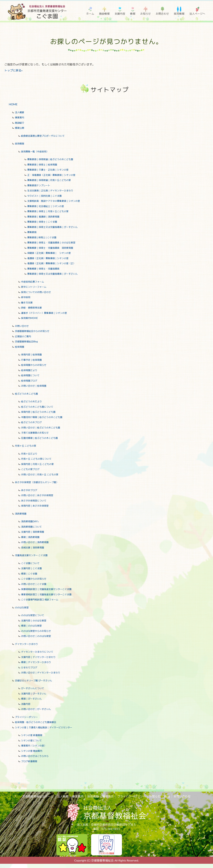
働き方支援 (27, 303)
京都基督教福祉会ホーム (38, 796)
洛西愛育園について (31, 527)
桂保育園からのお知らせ (34, 365)
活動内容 (26, 704)
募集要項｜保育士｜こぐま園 (42, 222)
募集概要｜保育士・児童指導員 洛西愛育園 (50, 248)
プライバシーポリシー (26, 717)
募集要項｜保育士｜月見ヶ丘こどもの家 (48, 211)
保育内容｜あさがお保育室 (35, 506)
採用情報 (179, 14)
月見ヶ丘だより (29, 454)
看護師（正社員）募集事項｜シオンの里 (48, 258)
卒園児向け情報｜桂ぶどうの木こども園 (42, 417)
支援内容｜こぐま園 (31, 568)
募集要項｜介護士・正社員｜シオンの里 (48, 170)
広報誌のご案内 (23, 336)
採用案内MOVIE (29, 318)
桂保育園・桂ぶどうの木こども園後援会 (36, 722)
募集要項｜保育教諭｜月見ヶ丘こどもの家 (49, 180)
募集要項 (32, 232)
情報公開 (20, 128)
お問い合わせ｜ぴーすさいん (36, 709)
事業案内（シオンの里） (34, 746)
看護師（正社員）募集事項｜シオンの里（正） (51, 263)
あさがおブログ (29, 490)
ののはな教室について (33, 615)
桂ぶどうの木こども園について (37, 407)
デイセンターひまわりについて (37, 652)
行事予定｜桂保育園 (31, 360)
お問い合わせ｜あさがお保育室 (37, 495)
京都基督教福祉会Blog (26, 341)
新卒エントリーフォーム (34, 287)
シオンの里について (31, 740)
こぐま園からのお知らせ (34, 579)
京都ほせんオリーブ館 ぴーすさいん (34, 681)
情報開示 (108, 796)
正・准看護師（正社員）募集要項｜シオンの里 (51, 175)
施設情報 (104, 14)
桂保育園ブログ (29, 381)
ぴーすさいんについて (33, 688)
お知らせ (146, 14)
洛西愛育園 (21, 514)
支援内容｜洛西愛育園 (33, 532)
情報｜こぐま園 (29, 574)
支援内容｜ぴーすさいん (34, 694)
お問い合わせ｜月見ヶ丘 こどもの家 (40, 474)
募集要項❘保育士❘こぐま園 (42, 237)
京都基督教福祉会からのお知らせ (32, 331)
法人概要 (20, 112)
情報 (133, 14)
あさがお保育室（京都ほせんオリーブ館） (37, 482)
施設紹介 (20, 123)
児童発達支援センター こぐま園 (31, 555)
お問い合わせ (22, 326)
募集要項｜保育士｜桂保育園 (42, 165)
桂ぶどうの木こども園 (26, 394)
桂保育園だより (29, 370)
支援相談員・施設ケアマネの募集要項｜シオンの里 (54, 201)
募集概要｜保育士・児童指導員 (43, 269)
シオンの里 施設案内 (32, 751)
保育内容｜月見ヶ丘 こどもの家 (37, 464)
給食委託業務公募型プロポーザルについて (43, 136)
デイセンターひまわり (26, 644)
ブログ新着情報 (29, 761)
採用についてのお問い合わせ (36, 292)
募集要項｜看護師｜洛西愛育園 (43, 217)
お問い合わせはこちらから (35, 756)
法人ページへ (197, 14)
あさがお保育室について (34, 501)
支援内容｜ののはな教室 (34, 621)
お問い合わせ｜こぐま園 (34, 584)
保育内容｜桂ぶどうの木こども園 (38, 412)
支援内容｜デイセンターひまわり (38, 657)
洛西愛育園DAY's (30, 521)
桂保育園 (20, 347)
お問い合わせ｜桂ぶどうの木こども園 (41, 428)
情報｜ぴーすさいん (31, 699)
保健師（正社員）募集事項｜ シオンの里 (49, 253)
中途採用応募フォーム (33, 282)
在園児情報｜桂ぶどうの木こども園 (39, 438)
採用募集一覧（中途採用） (35, 152)
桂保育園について (30, 375)
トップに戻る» (13, 70)
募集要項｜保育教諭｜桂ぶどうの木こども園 (50, 159)
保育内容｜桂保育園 (31, 355)
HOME (13, 104)
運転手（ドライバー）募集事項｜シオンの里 (44, 313)
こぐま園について (30, 563)
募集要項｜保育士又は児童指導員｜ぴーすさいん (52, 227)
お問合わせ (162, 14)
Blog (167, 796)
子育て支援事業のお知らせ (35, 433)
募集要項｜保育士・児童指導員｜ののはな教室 (51, 243)
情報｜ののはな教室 (31, 626)
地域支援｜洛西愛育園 (33, 548)
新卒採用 (26, 297)
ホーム (90, 14)
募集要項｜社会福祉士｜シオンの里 (46, 206)
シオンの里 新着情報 (32, 735)
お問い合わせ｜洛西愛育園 (35, 542)
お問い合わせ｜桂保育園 (34, 386)
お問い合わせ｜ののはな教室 (36, 636)
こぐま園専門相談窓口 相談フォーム (40, 600)
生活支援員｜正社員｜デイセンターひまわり (50, 190)
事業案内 (20, 117)
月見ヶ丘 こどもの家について (36, 459)
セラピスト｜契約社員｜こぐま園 (44, 196)
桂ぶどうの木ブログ (31, 422)
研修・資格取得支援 (31, 308)
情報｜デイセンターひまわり (36, 662)
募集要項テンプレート (39, 185)
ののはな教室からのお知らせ (36, 631)
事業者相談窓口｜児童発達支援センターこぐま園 (46, 594)
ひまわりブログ (29, 667)
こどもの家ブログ (30, 469)
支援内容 (120, 14)
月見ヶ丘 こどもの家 (26, 446)
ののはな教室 (22, 607)
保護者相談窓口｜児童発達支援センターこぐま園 (46, 589)
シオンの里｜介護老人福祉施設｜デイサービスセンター (44, 727)
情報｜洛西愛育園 (30, 537)
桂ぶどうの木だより (31, 401)
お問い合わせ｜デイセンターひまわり (41, 673)
